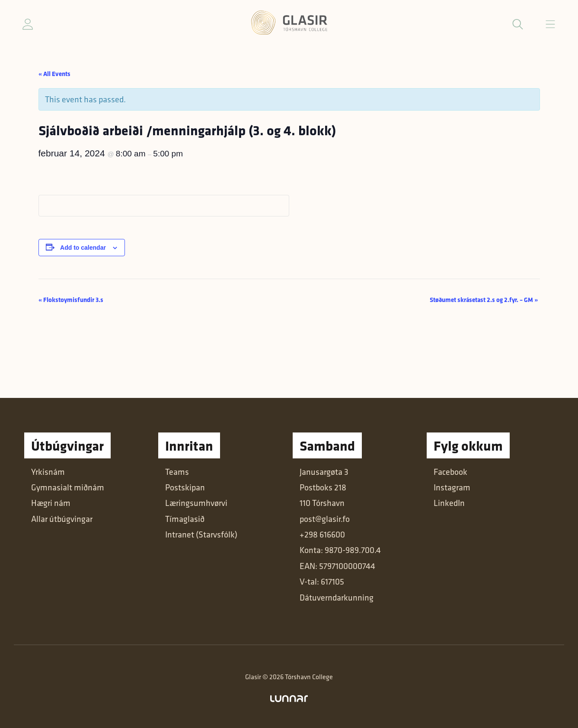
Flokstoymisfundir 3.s (71, 300)
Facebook (450, 472)
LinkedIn (449, 503)
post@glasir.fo (325, 519)
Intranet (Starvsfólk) (201, 534)
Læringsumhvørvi (196, 503)
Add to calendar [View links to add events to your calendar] (83, 248)
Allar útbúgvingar (62, 519)
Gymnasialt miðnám (68, 487)
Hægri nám (51, 503)
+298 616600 (322, 534)
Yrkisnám (48, 472)
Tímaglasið (185, 519)
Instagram (452, 487)
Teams (177, 472)
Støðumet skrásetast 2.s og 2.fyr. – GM (484, 300)
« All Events (54, 74)
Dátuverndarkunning (337, 598)
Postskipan (185, 487)
